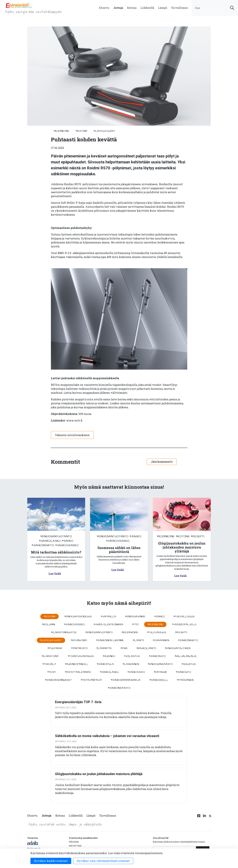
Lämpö (163, 8)
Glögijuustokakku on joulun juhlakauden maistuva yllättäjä (99, 774)
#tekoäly (49, 664)
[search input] (215, 8)
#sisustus (189, 664)
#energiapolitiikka (178, 648)
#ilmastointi (50, 656)
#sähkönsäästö (119, 688)
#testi (52, 672)
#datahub (160, 672)
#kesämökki (130, 632)
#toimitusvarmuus (81, 656)
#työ (135, 624)
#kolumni (49, 624)
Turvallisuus (179, 8)
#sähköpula (105, 664)
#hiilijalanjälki (186, 656)
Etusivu (104, 8)
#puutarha (55, 648)
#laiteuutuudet (104, 131)
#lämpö (138, 640)
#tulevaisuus (157, 632)
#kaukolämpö (146, 648)
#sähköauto (157, 656)
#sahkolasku (50, 541)
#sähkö (67, 541)
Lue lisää (55, 574)
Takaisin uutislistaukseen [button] (72, 435)
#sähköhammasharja (126, 680)
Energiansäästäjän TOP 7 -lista (78, 702)
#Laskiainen (131, 664)
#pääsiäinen (185, 680)
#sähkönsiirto (43, 545)
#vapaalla (108, 616)
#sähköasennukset (58, 680)
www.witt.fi (74, 420)
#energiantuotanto (56, 536)
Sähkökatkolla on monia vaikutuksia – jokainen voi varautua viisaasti (107, 736)
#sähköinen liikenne (110, 640)
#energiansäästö (160, 664)
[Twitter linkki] (210, 818)
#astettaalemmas (78, 672)
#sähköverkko (67, 545)
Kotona (132, 8)
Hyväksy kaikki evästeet (51, 861)
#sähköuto (183, 672)
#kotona (81, 131)
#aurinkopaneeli (76, 664)
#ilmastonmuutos (64, 632)
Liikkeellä (147, 8)
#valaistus (132, 656)
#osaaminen (161, 640)
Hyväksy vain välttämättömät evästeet (103, 861)
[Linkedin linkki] (204, 818)
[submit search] (232, 8)
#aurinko (109, 656)
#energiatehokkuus (78, 616)
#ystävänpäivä (91, 680)
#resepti (198, 536)
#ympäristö (79, 648)
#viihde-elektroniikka (108, 624)
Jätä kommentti (162, 462)
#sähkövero (136, 672)
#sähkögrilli (159, 680)
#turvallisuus (184, 616)
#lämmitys (104, 648)
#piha (124, 648)
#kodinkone (61, 131)
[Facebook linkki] (199, 818)
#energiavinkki (135, 616)
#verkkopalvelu (184, 624)
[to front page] (19, 5)
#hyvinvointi (79, 640)
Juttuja (118, 8)
